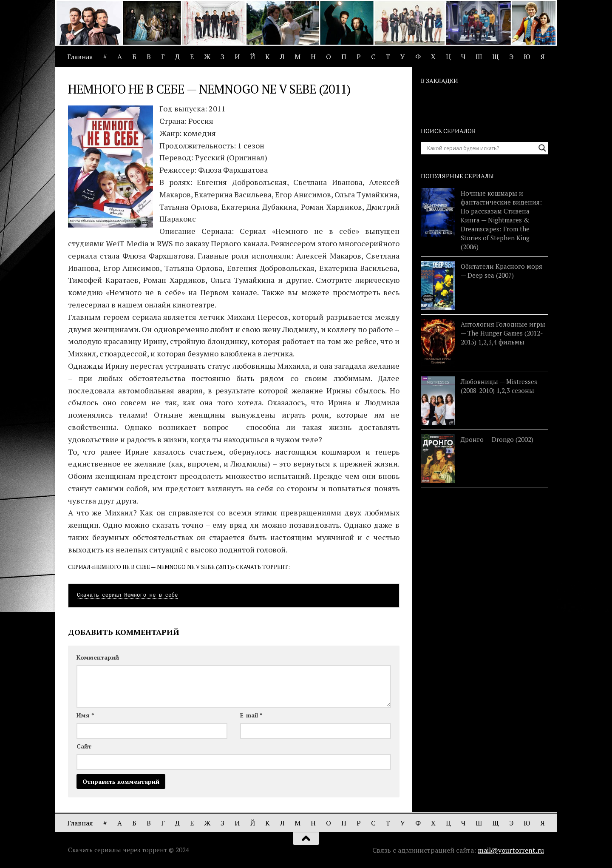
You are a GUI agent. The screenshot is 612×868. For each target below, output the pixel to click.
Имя (85, 715)
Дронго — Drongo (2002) (497, 439)
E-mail (251, 715)
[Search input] (481, 148)
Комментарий (98, 657)
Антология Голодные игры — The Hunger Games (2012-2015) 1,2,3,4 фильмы (503, 333)
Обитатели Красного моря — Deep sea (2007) (501, 271)
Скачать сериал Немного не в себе (127, 595)
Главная (80, 57)
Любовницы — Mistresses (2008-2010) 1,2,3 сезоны (499, 386)
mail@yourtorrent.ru (511, 850)
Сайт (84, 746)
